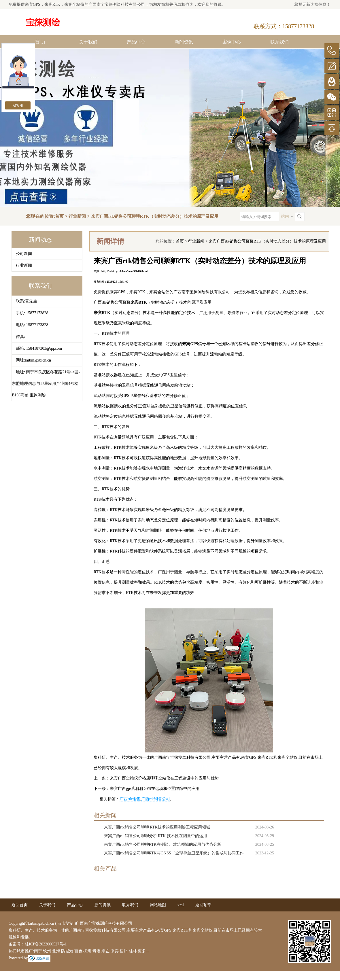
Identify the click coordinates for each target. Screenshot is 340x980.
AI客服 (18, 105)
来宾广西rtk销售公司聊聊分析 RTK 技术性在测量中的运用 (156, 836)
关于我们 (88, 42)
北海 (56, 951)
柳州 (87, 951)
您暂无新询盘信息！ (312, 4)
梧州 (124, 951)
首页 (59, 216)
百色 (78, 951)
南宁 (38, 951)
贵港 (97, 951)
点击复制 (65, 923)
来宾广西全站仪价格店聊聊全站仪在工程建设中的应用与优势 (164, 778)
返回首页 (20, 905)
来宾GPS (33, 4)
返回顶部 (203, 905)
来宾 (115, 951)
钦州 (47, 951)
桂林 (133, 951)
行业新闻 (77, 216)
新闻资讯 (184, 42)
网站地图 (158, 905)
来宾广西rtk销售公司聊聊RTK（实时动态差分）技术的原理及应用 (155, 216)
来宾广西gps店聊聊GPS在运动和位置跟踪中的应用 (155, 789)
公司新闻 (24, 254)
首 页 (40, 42)
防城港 (67, 951)
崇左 (105, 951)
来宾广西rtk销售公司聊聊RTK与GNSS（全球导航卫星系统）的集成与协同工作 (174, 853)
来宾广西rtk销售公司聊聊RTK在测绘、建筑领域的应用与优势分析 (163, 844)
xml (181, 905)
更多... (143, 951)
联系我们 (279, 42)
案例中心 (232, 42)
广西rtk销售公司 (156, 799)
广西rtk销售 (130, 799)
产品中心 (136, 42)
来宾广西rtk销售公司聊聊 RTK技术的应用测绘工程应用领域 (157, 827)
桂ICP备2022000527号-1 (46, 944)
